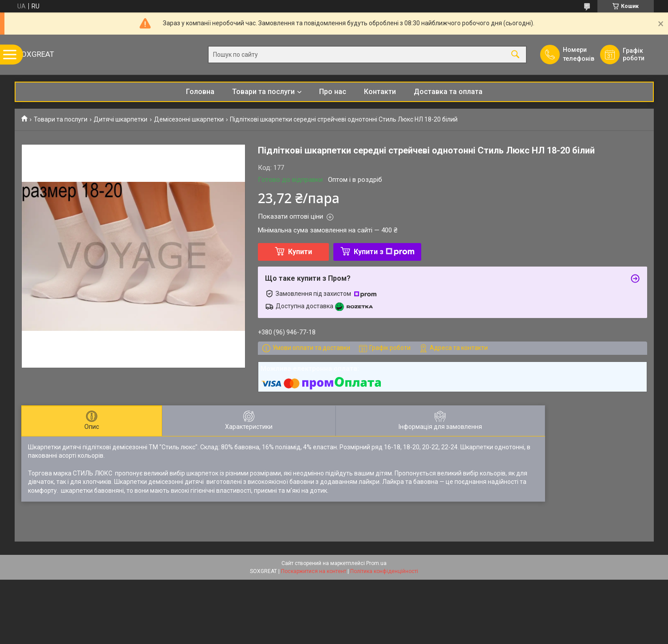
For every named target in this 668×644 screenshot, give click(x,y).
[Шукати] (515, 55)
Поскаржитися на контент (314, 571)
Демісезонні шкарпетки (189, 119)
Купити (300, 252)
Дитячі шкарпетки (121, 119)
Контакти (380, 92)
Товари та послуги (263, 92)
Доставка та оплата (448, 92)
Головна (200, 92)
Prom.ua (376, 563)
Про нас (333, 92)
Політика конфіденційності (384, 571)
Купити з (384, 252)
